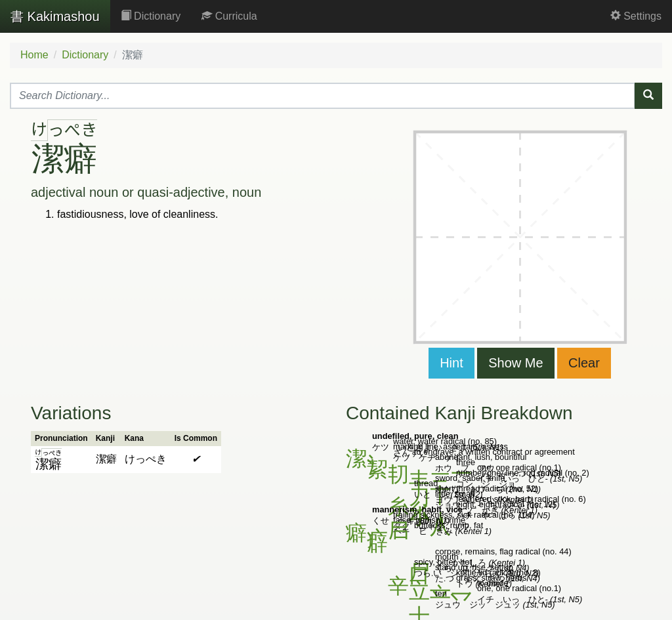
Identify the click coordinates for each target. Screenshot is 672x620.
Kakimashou (55, 16)
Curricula (229, 16)
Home (34, 55)
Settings (636, 16)
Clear (584, 363)
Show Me (515, 363)
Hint (451, 363)
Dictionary (151, 16)
